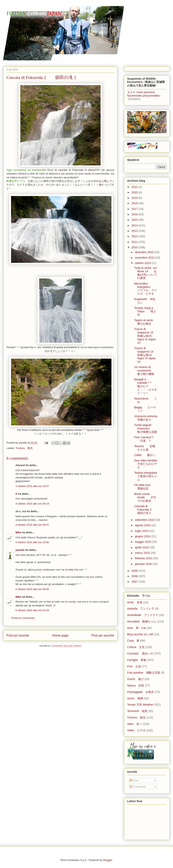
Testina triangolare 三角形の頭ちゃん (148, 476)
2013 (135, 231)
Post (134, 780)
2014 (135, 225)
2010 (135, 247)
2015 (135, 220)
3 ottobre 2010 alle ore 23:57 (32, 486)
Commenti (138, 787)
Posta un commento (23, 618)
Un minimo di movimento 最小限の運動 (145, 371)
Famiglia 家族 (137, 660)
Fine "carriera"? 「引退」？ (147, 439)
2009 (135, 571)
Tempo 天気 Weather (140, 705)
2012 (135, 236)
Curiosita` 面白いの (140, 653)
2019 (135, 198)
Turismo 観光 (24, 448)
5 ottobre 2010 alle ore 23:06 (32, 542)
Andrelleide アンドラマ (143, 615)
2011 (135, 242)
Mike (18, 532)
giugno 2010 (143, 536)
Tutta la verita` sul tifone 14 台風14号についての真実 (146, 273)
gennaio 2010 (144, 564)
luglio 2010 (142, 531)
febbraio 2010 (144, 558)
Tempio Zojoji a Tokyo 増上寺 (145, 311)
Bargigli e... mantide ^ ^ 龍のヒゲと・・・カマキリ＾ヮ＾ (146, 386)
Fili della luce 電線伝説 (145, 487)
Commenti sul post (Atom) (66, 646)
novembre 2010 (145, 258)
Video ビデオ (136, 730)
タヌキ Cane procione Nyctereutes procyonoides (143, 94)
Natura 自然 (136, 685)
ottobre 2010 (143, 263)
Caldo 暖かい (145, 455)
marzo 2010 (143, 553)
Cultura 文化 (136, 647)
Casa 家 (133, 641)
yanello (20, 550)
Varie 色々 (135, 724)
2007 (135, 582)
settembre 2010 (145, 520)
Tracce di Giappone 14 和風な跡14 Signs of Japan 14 (145, 355)
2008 (135, 576)
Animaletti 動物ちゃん (142, 621)
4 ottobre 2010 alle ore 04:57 (32, 525)
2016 (135, 214)
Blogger (108, 860)
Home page (60, 635)
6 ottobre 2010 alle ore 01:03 (32, 610)
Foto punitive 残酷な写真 (144, 673)
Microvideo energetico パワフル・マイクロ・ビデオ (146, 289)
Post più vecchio (103, 635)
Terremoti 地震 (137, 711)
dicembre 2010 (145, 252)
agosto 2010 (143, 525)
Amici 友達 (135, 602)
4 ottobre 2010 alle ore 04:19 (32, 504)
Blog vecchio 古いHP (140, 634)
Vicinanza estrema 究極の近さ (149, 418)
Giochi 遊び (135, 679)
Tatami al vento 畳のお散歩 (146, 322)
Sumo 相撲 (135, 698)
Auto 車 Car (136, 628)
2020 (135, 192)
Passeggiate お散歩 (141, 692)
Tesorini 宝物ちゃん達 (145, 448)
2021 (135, 187)
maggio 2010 (143, 542)
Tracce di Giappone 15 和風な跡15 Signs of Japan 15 (145, 336)
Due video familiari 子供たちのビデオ (149, 464)
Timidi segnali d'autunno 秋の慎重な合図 (146, 428)
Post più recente (18, 635)
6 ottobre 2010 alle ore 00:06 (32, 589)
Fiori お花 (134, 666)
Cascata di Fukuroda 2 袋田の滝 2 (146, 510)
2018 (135, 203)
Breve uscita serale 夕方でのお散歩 (145, 497)
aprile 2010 (142, 547)
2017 (135, 209)
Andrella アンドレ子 (141, 609)
